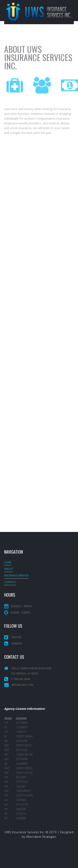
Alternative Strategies (41, 837)
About (9, 569)
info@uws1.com (23, 685)
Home (8, 562)
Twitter (13, 637)
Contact (10, 582)
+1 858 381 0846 (20, 679)
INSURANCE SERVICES (16, 575)
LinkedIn (13, 644)
